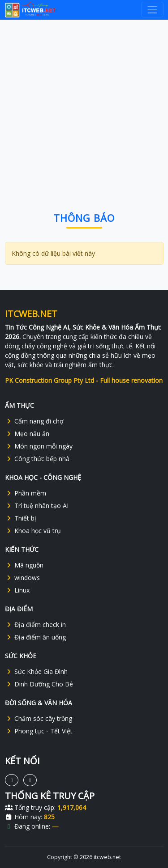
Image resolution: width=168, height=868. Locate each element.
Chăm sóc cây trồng (39, 718)
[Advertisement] (84, 107)
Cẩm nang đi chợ (34, 421)
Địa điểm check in (35, 625)
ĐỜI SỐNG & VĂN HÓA (39, 703)
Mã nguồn (24, 565)
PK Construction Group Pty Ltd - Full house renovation (84, 380)
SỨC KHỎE (21, 656)
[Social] (12, 780)
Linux (17, 590)
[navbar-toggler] (152, 10)
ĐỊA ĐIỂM (19, 609)
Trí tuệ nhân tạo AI (37, 506)
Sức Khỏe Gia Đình (36, 671)
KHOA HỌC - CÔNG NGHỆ (43, 477)
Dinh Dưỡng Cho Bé (39, 684)
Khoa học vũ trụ (33, 531)
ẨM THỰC (19, 405)
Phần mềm (26, 493)
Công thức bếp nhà (37, 459)
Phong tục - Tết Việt (39, 731)
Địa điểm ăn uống (35, 637)
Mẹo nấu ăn (27, 434)
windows (22, 578)
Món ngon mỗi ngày (39, 446)
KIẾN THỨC (22, 549)
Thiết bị (21, 518)
